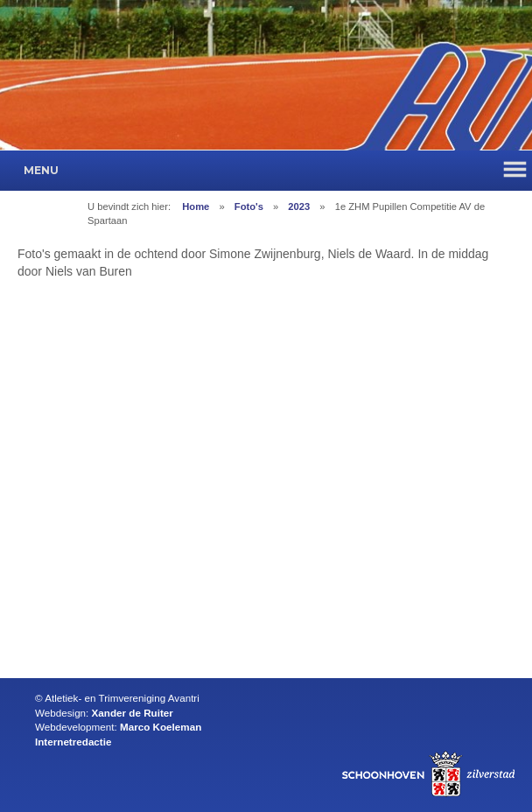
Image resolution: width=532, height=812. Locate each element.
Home (196, 206)
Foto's (249, 206)
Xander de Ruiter (133, 713)
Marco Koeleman (161, 727)
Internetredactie (73, 742)
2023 (299, 206)
